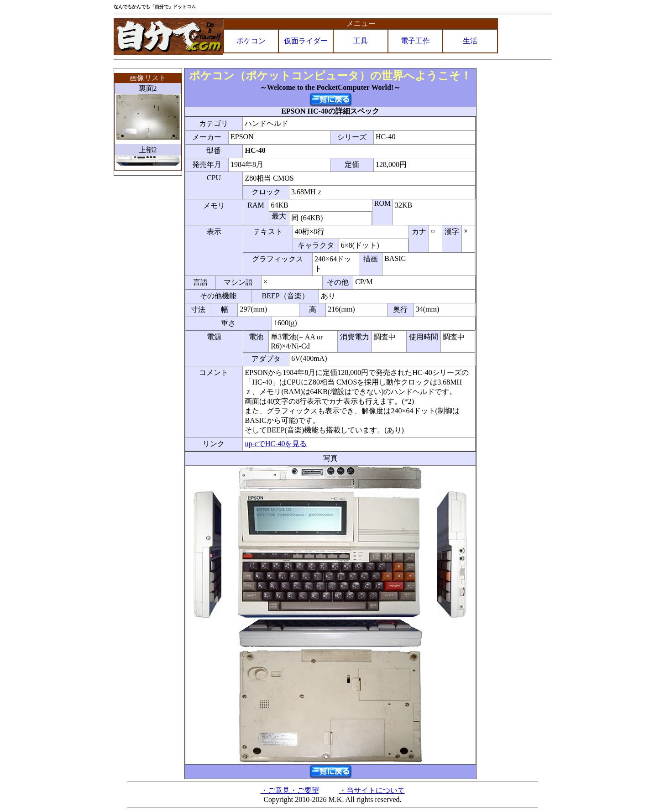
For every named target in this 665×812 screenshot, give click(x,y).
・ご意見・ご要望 (290, 790)
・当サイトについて (372, 790)
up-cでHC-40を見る (276, 444)
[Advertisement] (515, 205)
